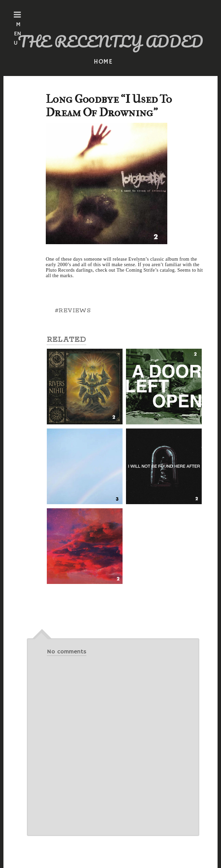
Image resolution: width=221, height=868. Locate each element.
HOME (103, 62)
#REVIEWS (73, 311)
